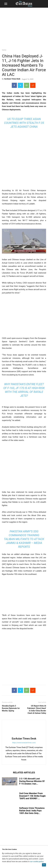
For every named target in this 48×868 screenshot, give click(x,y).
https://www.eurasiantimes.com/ (24, 743)
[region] (24, 28)
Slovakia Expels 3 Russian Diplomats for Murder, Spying (11, 708)
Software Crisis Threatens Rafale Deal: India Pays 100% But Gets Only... (32, 811)
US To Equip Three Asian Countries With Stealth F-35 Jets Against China (24, 123)
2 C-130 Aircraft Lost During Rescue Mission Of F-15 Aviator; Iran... (32, 781)
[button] (6, 4)
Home (4, 50)
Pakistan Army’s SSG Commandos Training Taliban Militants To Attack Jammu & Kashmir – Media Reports (24, 539)
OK (44, 865)
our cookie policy (37, 861)
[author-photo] (24, 735)
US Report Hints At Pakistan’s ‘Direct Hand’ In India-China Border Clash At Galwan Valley (37, 709)
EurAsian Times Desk (12, 79)
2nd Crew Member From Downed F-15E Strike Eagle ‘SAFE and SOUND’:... (32, 796)
